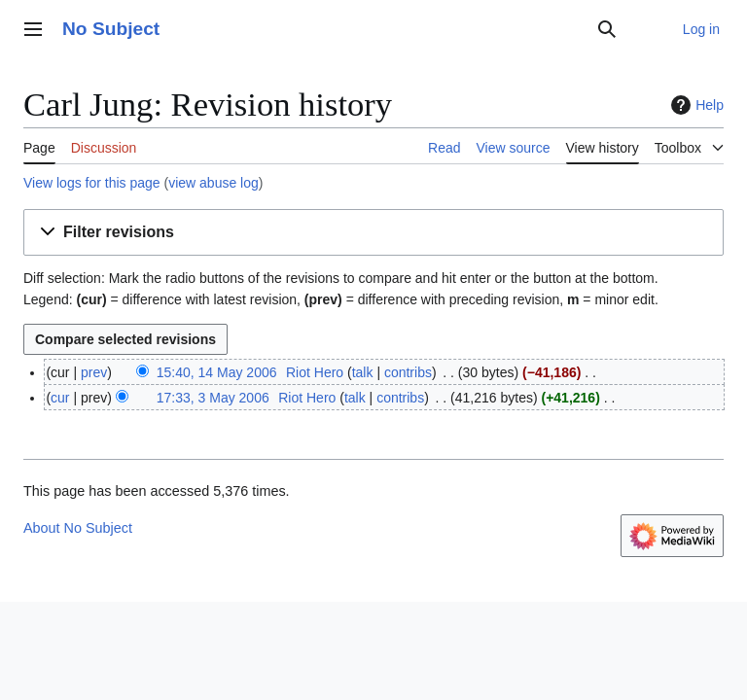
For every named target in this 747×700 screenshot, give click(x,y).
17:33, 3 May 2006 (213, 398)
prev (94, 372)
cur (60, 398)
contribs (408, 372)
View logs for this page (92, 183)
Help (695, 105)
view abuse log (213, 183)
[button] (373, 233)
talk (363, 372)
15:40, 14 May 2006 (217, 372)
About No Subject (78, 528)
